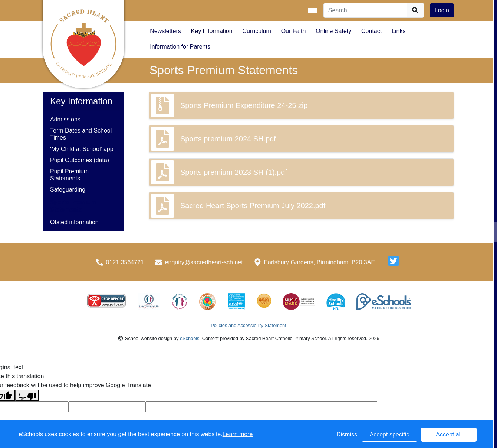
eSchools (190, 338)
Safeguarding (68, 189)
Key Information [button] (212, 31)
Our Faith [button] (294, 31)
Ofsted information (74, 222)
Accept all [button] (449, 434)
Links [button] (399, 31)
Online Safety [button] (333, 31)
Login (442, 10)
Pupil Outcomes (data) (80, 160)
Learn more (238, 434)
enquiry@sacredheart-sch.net (204, 262)
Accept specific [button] (390, 434)
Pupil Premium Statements (69, 175)
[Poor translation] (27, 395)
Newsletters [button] (165, 31)
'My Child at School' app (82, 149)
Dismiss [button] (347, 434)
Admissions (65, 119)
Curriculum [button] (256, 31)
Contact (371, 31)
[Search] (365, 10)
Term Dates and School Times (81, 134)
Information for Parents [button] (180, 47)
